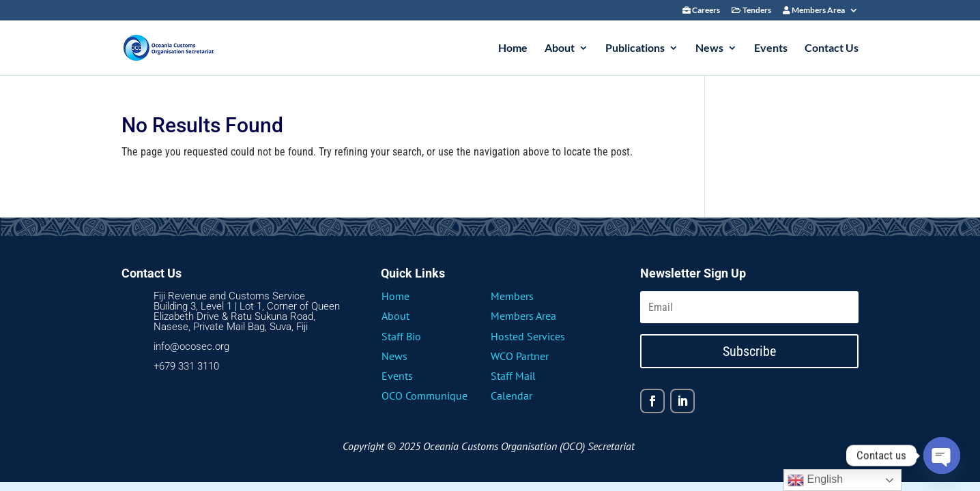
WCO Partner (520, 356)
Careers (701, 11)
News (709, 48)
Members (512, 296)
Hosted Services (528, 336)
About (560, 48)
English (815, 480)
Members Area (814, 11)
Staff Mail (513, 376)
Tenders (751, 11)
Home (513, 48)
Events (771, 48)
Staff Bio (401, 336)
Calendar (511, 396)
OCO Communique (424, 396)
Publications (635, 48)
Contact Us (832, 48)
